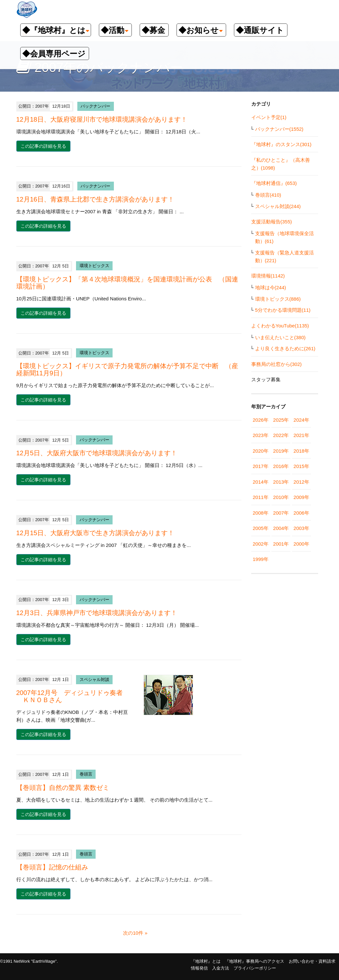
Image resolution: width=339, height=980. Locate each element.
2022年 (281, 435)
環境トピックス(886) (278, 299)
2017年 (261, 466)
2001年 (281, 544)
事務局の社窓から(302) (277, 364)
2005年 (261, 528)
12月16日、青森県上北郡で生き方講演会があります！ (95, 199)
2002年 (261, 544)
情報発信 (199, 968)
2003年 (301, 528)
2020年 (261, 451)
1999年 (261, 559)
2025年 (281, 420)
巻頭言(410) (268, 195)
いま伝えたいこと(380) (280, 337)
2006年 (301, 513)
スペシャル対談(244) (278, 206)
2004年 (281, 528)
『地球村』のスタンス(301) (281, 144)
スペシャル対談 (94, 679)
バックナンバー (95, 106)
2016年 (281, 466)
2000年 (301, 544)
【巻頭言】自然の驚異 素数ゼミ (63, 788)
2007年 (281, 513)
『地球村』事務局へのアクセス (254, 961)
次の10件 (133, 933)
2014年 (261, 482)
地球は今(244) (271, 287)
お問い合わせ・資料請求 (312, 961)
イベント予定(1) (269, 117)
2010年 (281, 497)
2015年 (301, 466)
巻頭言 (86, 774)
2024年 (301, 420)
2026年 (261, 420)
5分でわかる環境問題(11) (283, 310)
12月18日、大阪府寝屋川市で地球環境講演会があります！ (102, 119)
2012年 (301, 482)
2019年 (281, 451)
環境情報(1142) (268, 276)
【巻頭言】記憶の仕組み (52, 867)
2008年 (261, 513)
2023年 (261, 435)
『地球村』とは (206, 961)
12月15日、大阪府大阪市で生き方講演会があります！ (95, 533)
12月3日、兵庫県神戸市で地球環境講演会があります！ (97, 613)
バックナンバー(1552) (279, 129)
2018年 (301, 451)
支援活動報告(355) (272, 222)
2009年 (301, 497)
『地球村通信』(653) (274, 183)
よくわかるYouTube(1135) (280, 326)
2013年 (281, 482)
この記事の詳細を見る (43, 146)
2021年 (301, 435)
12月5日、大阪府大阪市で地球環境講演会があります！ (97, 453)
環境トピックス (94, 266)
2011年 (261, 497)
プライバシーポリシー (255, 968)
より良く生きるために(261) (285, 348)
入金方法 (221, 968)
